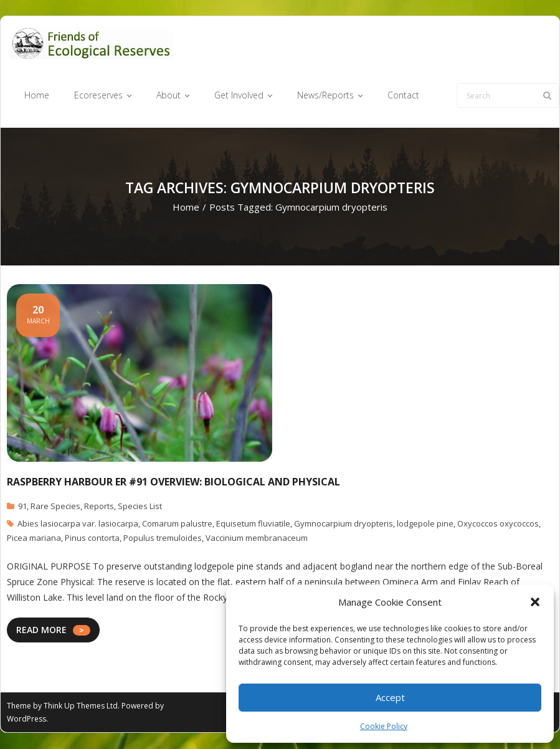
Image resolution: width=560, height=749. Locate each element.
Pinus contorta (92, 538)
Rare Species (55, 507)
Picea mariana (34, 538)
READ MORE (41, 630)
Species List (140, 507)
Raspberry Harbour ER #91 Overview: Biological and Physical (173, 482)
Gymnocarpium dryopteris (344, 524)
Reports (99, 507)
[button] (535, 602)
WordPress (26, 719)
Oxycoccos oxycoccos (498, 524)
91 (22, 507)
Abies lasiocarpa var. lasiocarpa (78, 524)
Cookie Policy (384, 726)
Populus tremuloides (163, 538)
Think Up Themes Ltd (81, 706)
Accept (390, 697)
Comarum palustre (177, 524)
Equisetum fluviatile (253, 524)
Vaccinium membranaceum (257, 538)
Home (186, 208)
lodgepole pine (425, 524)
